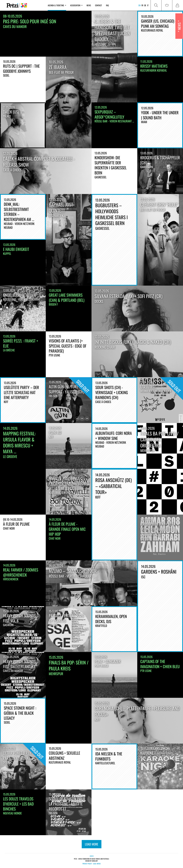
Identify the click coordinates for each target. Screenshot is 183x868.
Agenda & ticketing (57, 5)
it (148, 5)
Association (76, 5)
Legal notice (97, 864)
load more (92, 844)
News (89, 5)
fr (142, 5)
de (145, 5)
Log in (92, 856)
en (139, 5)
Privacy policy (87, 864)
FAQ (107, 5)
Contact (98, 5)
